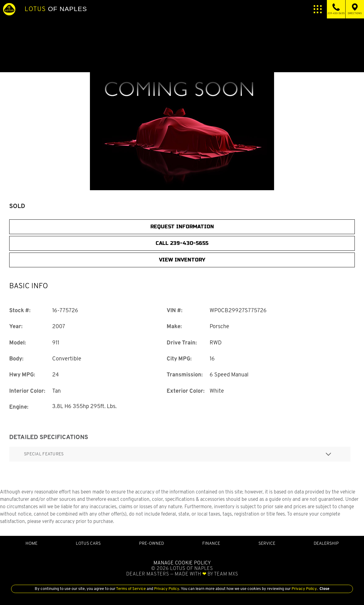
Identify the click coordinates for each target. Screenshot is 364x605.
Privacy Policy (166, 589)
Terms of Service (131, 589)
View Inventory (182, 260)
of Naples (56, 9)
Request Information (182, 227)
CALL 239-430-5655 (182, 243)
